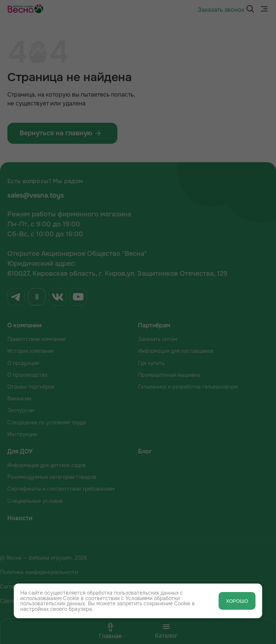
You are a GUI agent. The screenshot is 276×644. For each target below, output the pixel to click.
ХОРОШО (237, 601)
